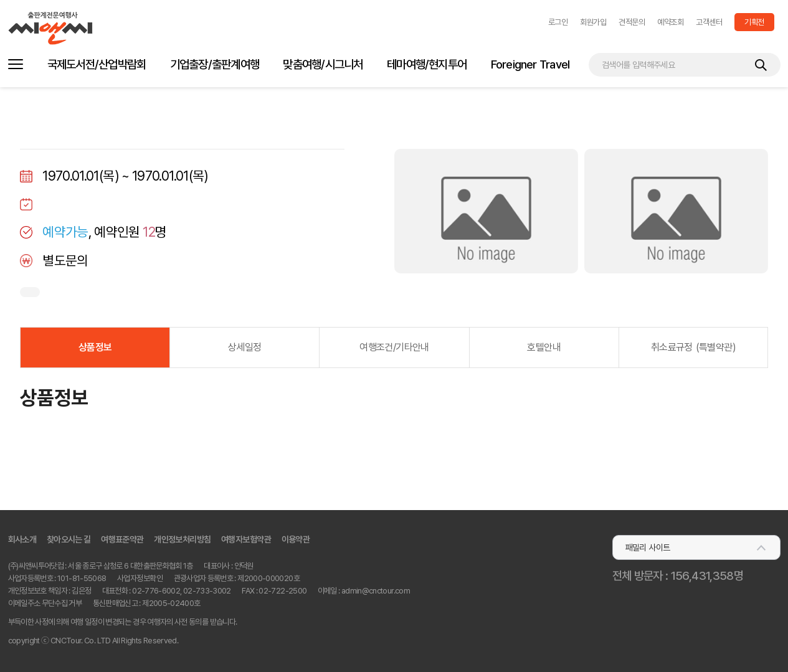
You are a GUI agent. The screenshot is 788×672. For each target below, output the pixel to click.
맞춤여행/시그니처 (323, 64)
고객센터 (709, 22)
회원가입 (593, 22)
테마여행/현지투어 (427, 64)
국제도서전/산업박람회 (97, 64)
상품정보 (95, 347)
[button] (558, 22)
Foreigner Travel (530, 64)
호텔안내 (544, 347)
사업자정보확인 (140, 578)
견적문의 (632, 22)
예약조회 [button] (670, 22)
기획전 (754, 22)
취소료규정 (693, 347)
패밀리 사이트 (648, 547)
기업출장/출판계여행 (215, 64)
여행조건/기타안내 (394, 347)
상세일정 (244, 347)
